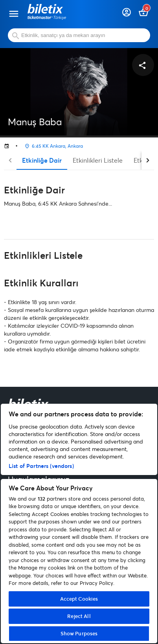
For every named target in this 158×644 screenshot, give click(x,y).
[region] (79, 523)
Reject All (79, 616)
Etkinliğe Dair (42, 160)
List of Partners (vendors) (41, 466)
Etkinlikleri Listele (98, 160)
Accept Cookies (79, 599)
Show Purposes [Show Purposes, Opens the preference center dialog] (79, 633)
